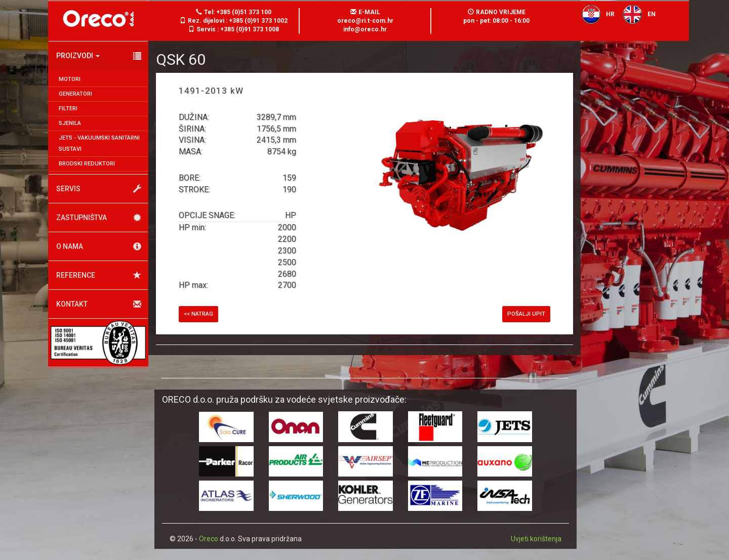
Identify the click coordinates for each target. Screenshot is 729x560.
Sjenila (70, 123)
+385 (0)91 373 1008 (250, 29)
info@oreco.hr (365, 29)
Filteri (68, 109)
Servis (99, 189)
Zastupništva (99, 218)
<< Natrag (198, 314)
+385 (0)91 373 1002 (258, 21)
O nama (99, 247)
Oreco (209, 539)
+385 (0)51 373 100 (244, 12)
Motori (70, 79)
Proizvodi (99, 56)
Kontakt (99, 304)
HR (595, 14)
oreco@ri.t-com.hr (365, 21)
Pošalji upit (526, 314)
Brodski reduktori (87, 164)
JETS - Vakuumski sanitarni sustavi (99, 143)
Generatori (75, 94)
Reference (99, 275)
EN (636, 14)
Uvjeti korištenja (536, 539)
